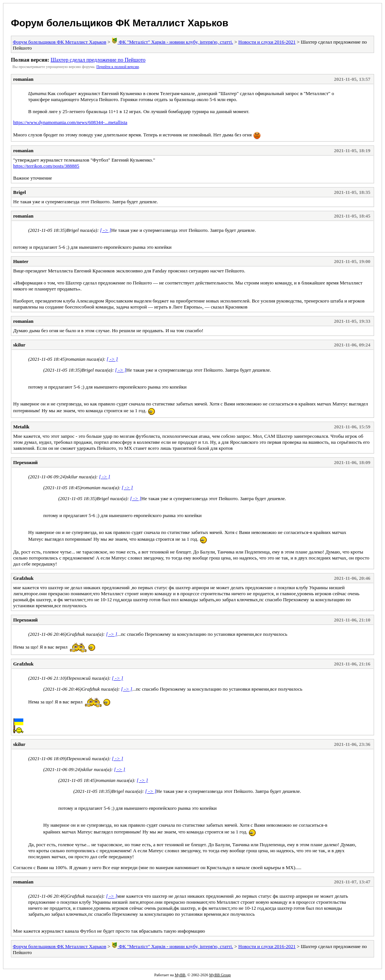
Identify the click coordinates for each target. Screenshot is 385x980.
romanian (23, 79)
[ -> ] (106, 230)
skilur (19, 345)
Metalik (21, 427)
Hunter (21, 261)
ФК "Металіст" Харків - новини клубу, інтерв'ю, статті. (172, 42)
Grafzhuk (23, 578)
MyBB (180, 975)
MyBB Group (220, 975)
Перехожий (25, 462)
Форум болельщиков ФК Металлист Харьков (120, 23)
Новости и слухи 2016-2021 (267, 42)
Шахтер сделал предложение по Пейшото (98, 60)
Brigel (20, 192)
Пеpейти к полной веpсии (117, 67)
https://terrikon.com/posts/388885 (46, 166)
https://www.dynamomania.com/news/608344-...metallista (70, 122)
